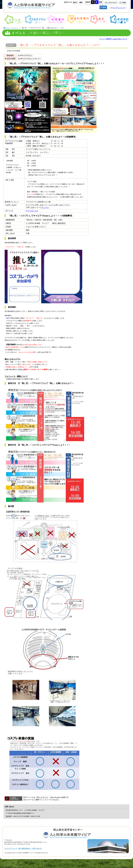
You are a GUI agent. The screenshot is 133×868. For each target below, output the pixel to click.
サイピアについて (118, 8)
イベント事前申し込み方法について (113, 39)
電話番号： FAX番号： (23, 816)
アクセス (100, 20)
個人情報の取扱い (25, 848)
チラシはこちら (32, 211)
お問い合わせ (37, 848)
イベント (14, 20)
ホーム (7, 28)
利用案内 (56, 19)
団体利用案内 (78, 19)
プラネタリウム (35, 20)
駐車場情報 (120, 20)
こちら (46, 207)
